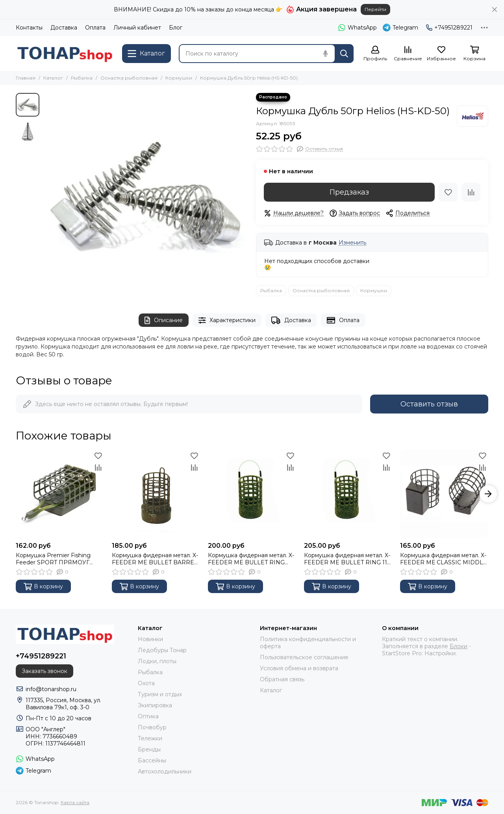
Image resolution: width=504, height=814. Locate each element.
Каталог (53, 78)
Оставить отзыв (429, 404)
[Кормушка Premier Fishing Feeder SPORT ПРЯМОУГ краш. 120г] (60, 494)
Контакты (29, 28)
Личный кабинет (137, 28)
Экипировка (155, 705)
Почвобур (152, 727)
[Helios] (472, 116)
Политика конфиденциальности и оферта (308, 643)
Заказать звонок (44, 671)
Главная (26, 78)
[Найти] (344, 54)
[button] (488, 494)
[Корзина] (474, 54)
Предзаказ (349, 192)
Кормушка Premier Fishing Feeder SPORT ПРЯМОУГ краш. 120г (53, 559)
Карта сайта (75, 802)
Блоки (459, 646)
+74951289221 (449, 28)
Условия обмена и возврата (299, 668)
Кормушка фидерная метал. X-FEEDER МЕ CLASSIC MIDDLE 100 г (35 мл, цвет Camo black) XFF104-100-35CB (444, 559)
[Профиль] (375, 54)
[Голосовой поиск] (325, 54)
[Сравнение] (408, 54)
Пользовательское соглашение (304, 657)
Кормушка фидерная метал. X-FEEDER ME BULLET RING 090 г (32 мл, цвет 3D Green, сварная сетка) (251, 559)
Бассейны (152, 760)
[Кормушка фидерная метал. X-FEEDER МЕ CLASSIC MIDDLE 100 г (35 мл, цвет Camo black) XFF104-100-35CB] (444, 494)
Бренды (149, 749)
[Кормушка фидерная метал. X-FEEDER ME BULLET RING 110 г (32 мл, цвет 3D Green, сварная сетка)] (348, 494)
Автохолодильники (165, 771)
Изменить (352, 243)
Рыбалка (82, 78)
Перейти (375, 9)
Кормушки (179, 78)
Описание (164, 320)
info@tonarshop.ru (51, 689)
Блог (176, 28)
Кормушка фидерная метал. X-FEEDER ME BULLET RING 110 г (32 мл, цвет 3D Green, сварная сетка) (347, 559)
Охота (146, 683)
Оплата (95, 28)
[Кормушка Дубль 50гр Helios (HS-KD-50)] (146, 195)
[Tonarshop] (65, 53)
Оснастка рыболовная (129, 78)
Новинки (150, 639)
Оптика (148, 716)
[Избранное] (441, 54)
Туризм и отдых (160, 694)
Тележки (150, 738)
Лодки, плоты (157, 661)
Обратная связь (282, 679)
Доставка (64, 28)
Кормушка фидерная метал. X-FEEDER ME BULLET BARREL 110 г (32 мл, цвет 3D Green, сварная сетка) (155, 559)
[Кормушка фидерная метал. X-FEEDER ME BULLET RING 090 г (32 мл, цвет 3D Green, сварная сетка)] (252, 494)
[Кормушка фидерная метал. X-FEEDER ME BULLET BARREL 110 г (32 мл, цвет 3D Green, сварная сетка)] (156, 494)
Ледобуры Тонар (162, 650)
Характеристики (227, 320)
